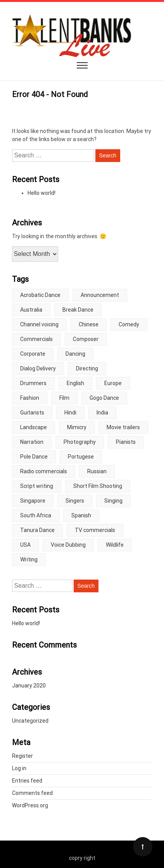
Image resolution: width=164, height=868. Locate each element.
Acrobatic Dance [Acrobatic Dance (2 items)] (40, 295)
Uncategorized (30, 721)
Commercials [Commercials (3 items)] (36, 339)
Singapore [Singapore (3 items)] (33, 501)
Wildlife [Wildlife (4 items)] (115, 545)
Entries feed (27, 781)
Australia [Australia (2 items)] (31, 310)
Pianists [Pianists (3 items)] (126, 442)
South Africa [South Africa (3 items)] (36, 515)
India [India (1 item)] (102, 413)
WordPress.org (30, 805)
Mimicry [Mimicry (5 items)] (77, 427)
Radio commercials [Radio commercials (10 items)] (44, 471)
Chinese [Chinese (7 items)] (89, 324)
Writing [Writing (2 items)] (29, 559)
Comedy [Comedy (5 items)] (129, 324)
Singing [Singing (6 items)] (113, 501)
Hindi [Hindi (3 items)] (70, 413)
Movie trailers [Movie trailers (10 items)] (123, 427)
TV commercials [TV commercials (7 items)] (95, 530)
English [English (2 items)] (75, 383)
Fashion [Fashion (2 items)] (30, 398)
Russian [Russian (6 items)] (97, 471)
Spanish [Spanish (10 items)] (81, 515)
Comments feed (32, 793)
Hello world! (41, 193)
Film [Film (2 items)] (64, 398)
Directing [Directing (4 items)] (87, 368)
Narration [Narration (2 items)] (32, 442)
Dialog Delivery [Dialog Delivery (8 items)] (38, 368)
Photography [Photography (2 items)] (80, 442)
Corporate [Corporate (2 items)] (33, 354)
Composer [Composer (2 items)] (86, 339)
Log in (19, 768)
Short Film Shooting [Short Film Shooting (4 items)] (98, 486)
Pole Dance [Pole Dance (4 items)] (34, 457)
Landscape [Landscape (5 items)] (34, 427)
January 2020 (29, 686)
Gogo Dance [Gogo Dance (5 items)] (104, 398)
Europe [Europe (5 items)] (113, 383)
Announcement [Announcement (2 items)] (100, 295)
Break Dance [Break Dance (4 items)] (78, 310)
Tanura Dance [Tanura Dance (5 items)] (37, 530)
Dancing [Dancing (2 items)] (75, 354)
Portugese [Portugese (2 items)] (81, 457)
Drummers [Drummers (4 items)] (33, 383)
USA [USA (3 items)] (25, 545)
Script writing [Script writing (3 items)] (37, 486)
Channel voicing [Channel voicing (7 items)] (39, 324)
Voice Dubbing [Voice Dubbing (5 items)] (68, 545)
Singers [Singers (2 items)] (75, 501)
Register (22, 756)
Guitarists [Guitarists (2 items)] (32, 413)
